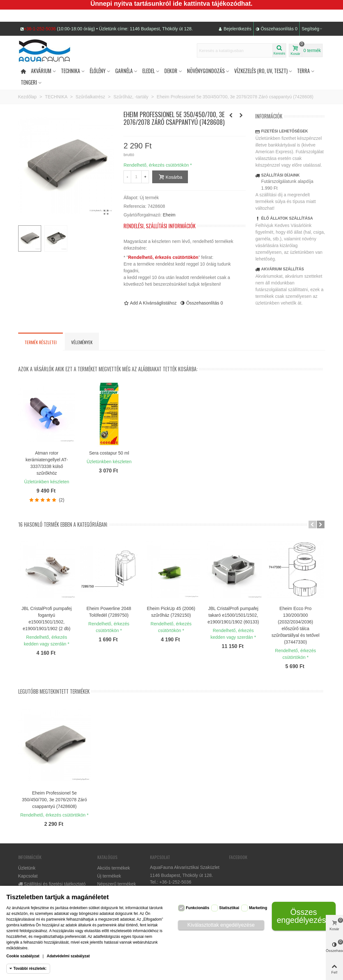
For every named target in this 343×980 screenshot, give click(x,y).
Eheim (169, 215)
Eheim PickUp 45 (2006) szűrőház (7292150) (171, 612)
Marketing (258, 908)
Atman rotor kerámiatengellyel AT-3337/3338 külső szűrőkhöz (47, 463)
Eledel (149, 71)
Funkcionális (198, 908)
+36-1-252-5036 (40, 29)
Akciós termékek (114, 868)
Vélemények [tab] (82, 342)
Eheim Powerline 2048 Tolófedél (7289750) (109, 612)
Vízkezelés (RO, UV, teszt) (261, 71)
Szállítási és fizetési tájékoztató (52, 884)
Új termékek (109, 876)
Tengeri (29, 82)
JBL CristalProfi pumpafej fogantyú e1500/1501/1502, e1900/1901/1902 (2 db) (46, 618)
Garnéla (124, 71)
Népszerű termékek (117, 884)
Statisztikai (229, 908)
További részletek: (30, 969)
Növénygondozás (206, 71)
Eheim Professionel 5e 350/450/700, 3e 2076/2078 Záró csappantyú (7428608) (55, 800)
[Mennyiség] (136, 177)
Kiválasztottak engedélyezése (221, 925)
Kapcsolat (28, 876)
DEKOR (171, 71)
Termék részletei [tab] (41, 342)
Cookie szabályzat (23, 956)
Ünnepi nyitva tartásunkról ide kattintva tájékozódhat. (172, 4)
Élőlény (98, 71)
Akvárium (41, 71)
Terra (303, 71)
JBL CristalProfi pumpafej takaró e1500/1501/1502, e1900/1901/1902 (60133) (233, 615)
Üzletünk (27, 868)
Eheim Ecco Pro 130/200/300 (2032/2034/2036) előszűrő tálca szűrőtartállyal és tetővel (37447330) (295, 625)
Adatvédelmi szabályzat (68, 956)
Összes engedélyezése (303, 916)
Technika (71, 71)
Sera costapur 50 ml (109, 453)
